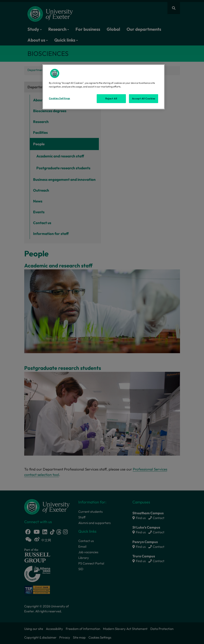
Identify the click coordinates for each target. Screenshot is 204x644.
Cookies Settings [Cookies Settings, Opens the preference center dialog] (59, 98)
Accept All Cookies (144, 99)
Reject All (111, 99)
